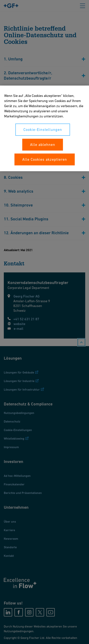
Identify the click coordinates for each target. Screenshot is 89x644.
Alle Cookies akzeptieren (45, 159)
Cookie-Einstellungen (43, 130)
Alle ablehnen (43, 145)
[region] (44, 128)
